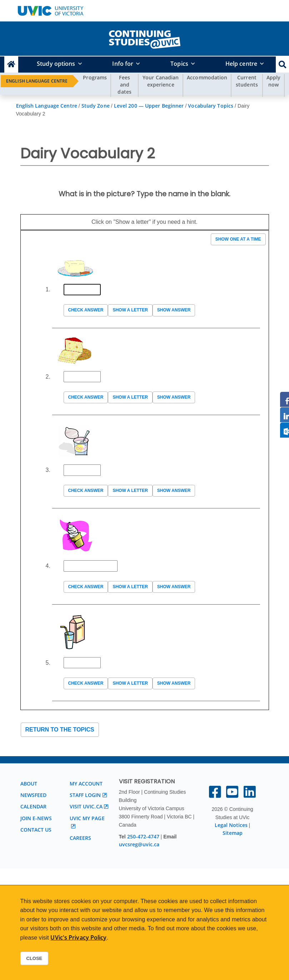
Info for (123, 64)
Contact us (36, 830)
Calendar (34, 806)
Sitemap (233, 833)
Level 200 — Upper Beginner (149, 106)
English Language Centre (37, 81)
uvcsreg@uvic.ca (139, 844)
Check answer (86, 310)
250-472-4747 (144, 836)
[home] (145, 38)
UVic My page (87, 818)
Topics (179, 64)
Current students (247, 81)
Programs (95, 77)
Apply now (274, 81)
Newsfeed (34, 795)
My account (86, 784)
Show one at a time (238, 239)
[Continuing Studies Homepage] (11, 65)
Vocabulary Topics (211, 106)
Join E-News (36, 818)
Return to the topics (60, 730)
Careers (81, 838)
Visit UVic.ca (86, 806)
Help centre (241, 64)
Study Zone (96, 106)
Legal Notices (231, 825)
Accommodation (207, 77)
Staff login (85, 795)
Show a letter (130, 310)
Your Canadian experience (161, 81)
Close (34, 958)
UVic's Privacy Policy (78, 937)
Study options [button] (56, 64)
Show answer (174, 310)
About (29, 784)
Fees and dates (124, 85)
